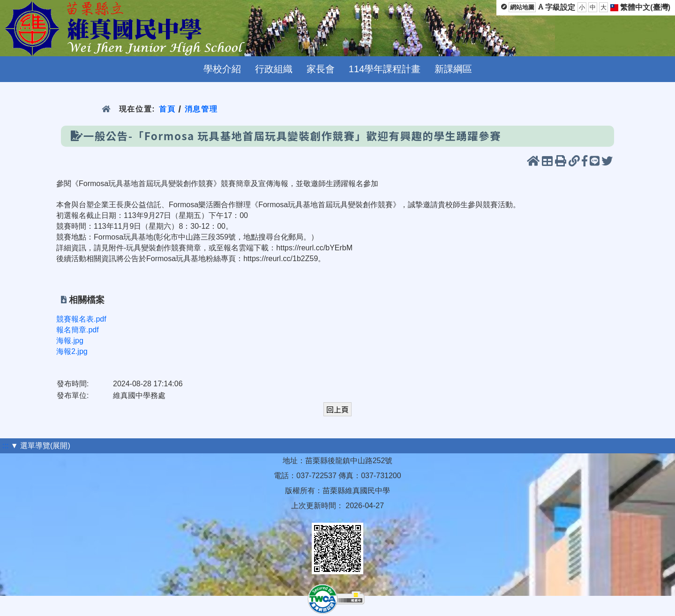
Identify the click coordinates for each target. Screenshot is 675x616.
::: (5, 446)
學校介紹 (222, 69)
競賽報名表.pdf (81, 319)
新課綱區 (453, 69)
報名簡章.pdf (78, 330)
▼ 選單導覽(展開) (41, 446)
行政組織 (274, 69)
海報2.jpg (72, 351)
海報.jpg (70, 341)
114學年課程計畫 (385, 69)
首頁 (167, 109)
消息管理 (201, 109)
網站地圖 (522, 7)
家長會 (321, 69)
